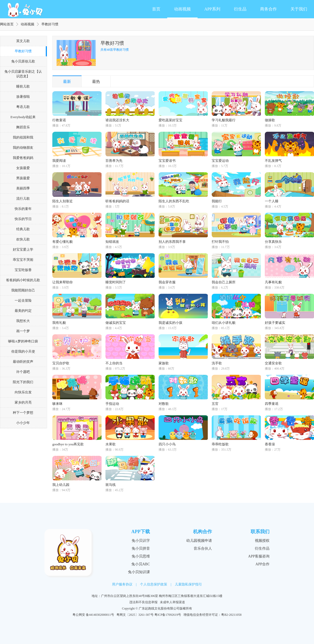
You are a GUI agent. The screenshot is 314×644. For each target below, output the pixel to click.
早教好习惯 (23, 51)
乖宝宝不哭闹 (23, 260)
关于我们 (299, 9)
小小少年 (23, 423)
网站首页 (7, 24)
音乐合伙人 (203, 548)
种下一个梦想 (23, 413)
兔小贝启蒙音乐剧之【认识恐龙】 (23, 74)
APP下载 (141, 532)
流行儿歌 (23, 199)
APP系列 (212, 9)
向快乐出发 (23, 392)
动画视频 (182, 9)
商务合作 (268, 9)
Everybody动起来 (23, 117)
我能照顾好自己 (23, 290)
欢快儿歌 (23, 239)
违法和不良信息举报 (143, 602)
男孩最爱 (23, 178)
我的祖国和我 (23, 137)
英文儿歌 (23, 41)
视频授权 (262, 541)
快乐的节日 (23, 219)
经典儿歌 (23, 229)
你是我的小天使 (23, 351)
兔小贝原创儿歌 (23, 61)
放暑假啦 (23, 97)
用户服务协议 (122, 584)
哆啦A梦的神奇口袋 (23, 341)
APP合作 (262, 564)
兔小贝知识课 (139, 572)
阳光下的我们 (23, 382)
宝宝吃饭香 (23, 270)
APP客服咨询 (259, 556)
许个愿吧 (23, 372)
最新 (67, 82)
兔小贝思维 (141, 556)
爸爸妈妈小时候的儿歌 (23, 280)
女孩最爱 (23, 168)
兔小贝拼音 (141, 548)
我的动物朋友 (23, 148)
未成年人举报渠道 (172, 602)
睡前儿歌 (23, 86)
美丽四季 (23, 188)
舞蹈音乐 (23, 127)
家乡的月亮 (23, 402)
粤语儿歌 (23, 107)
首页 (156, 9)
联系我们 (260, 532)
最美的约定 (23, 311)
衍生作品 (262, 548)
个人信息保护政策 (154, 584)
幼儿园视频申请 (199, 541)
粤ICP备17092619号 (168, 615)
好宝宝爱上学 (23, 249)
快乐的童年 (23, 209)
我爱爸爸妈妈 (23, 158)
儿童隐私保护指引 (188, 584)
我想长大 (23, 321)
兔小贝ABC (141, 564)
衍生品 (240, 9)
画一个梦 (23, 331)
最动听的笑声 (23, 362)
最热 (96, 82)
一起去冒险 (23, 300)
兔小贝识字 (141, 541)
